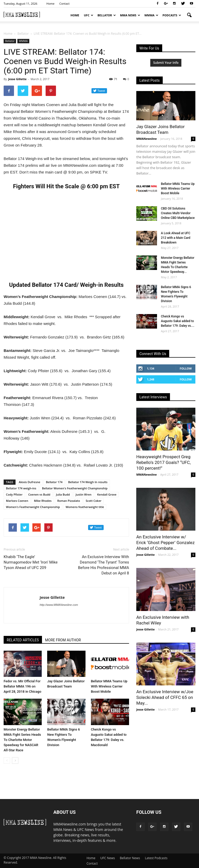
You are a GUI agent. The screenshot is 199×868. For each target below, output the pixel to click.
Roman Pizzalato (69, 501)
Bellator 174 (54, 482)
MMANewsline (147, 139)
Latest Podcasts (156, 858)
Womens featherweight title (85, 507)
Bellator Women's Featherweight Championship (75, 488)
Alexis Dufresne (30, 482)
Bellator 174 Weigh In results (88, 482)
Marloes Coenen (17, 501)
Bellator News (130, 858)
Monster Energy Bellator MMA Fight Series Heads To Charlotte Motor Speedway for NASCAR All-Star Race (22, 740)
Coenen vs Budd (39, 494)
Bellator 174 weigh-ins (21, 488)
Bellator (107, 15)
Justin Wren (84, 494)
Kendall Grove (107, 494)
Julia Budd (63, 494)
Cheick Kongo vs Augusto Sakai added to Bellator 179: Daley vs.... (178, 321)
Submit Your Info (166, 63)
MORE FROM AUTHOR (63, 640)
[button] (189, 15)
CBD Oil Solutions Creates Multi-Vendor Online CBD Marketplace (178, 213)
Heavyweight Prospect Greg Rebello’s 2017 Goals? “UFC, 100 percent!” (164, 462)
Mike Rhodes (43, 501)
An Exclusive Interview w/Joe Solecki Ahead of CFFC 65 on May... (165, 697)
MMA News (130, 15)
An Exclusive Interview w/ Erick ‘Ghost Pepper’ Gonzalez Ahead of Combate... (165, 543)
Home (50, 4)
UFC (89, 15)
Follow (186, 368)
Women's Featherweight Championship (33, 507)
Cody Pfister (14, 494)
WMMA (151, 15)
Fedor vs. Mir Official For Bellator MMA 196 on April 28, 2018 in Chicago (22, 686)
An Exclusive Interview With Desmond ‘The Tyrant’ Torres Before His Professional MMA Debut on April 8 (104, 565)
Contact (65, 4)
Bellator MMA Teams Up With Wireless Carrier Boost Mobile (109, 686)
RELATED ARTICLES (23, 640)
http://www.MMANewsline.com (59, 605)
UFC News (108, 858)
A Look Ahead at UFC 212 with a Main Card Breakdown (176, 238)
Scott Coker (94, 501)
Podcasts (172, 15)
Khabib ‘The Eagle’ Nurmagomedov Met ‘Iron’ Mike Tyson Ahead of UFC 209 (31, 562)
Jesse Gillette (17, 79)
